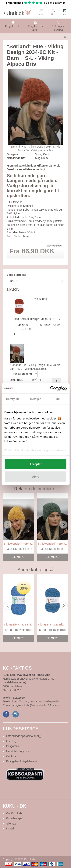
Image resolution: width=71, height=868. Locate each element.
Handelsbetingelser (18, 751)
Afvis (35, 476)
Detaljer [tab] (36, 399)
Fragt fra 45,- (13, 26)
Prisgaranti (13, 746)
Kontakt (11, 829)
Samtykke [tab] (13, 399)
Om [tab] (58, 399)
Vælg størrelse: (16, 275)
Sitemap (11, 824)
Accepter (35, 464)
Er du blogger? (15, 818)
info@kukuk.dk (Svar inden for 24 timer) (35, 705)
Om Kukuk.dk (14, 813)
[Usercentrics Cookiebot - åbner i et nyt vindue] (51, 388)
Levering (11, 741)
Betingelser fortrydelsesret (22, 761)
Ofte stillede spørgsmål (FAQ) (24, 736)
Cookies (11, 756)
